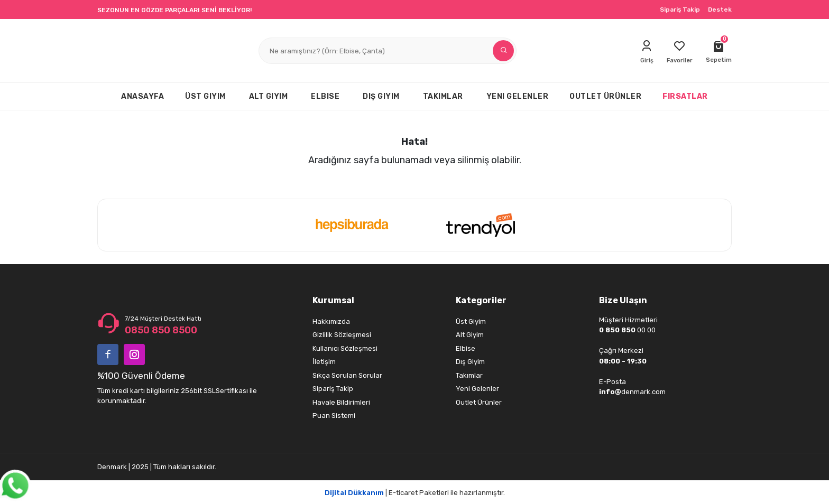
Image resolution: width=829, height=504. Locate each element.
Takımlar (469, 375)
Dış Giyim (470, 362)
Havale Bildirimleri (341, 402)
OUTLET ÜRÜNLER (605, 96)
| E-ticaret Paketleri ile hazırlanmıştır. (415, 493)
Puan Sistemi (334, 416)
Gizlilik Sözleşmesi (342, 335)
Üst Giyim (471, 321)
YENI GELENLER (518, 96)
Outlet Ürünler (479, 402)
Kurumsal (333, 300)
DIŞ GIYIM (381, 96)
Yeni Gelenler (477, 389)
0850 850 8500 (161, 330)
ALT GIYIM (269, 96)
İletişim (324, 362)
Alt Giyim (470, 335)
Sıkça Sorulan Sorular (347, 375)
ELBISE (325, 96)
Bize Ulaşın (623, 300)
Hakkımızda (331, 321)
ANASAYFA (142, 96)
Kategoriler (481, 300)
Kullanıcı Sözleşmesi (345, 348)
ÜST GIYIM (205, 96)
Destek (720, 10)
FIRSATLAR (685, 96)
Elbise (466, 348)
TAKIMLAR (443, 96)
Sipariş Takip (680, 10)
